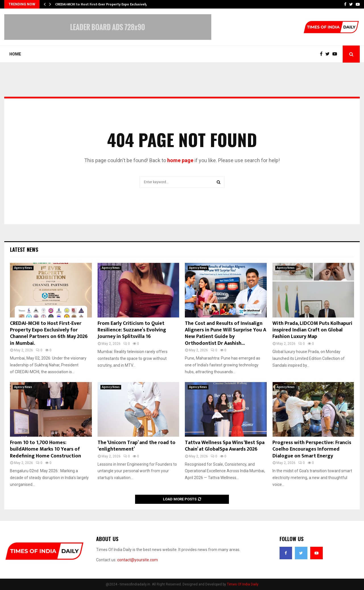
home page (180, 160)
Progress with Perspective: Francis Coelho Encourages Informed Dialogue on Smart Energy (312, 449)
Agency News (23, 268)
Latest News (24, 249)
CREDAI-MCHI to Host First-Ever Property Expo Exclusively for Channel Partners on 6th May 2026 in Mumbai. (49, 333)
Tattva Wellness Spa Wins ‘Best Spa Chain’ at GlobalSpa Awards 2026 (225, 446)
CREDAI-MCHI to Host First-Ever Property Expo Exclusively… (103, 4)
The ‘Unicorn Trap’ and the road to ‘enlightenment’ (136, 446)
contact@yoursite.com (137, 560)
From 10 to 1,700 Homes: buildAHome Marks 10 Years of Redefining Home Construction (45, 449)
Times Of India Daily (243, 584)
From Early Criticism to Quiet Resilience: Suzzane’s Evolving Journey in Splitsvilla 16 (132, 330)
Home (15, 54)
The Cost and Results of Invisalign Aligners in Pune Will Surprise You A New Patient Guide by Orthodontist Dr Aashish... (226, 333)
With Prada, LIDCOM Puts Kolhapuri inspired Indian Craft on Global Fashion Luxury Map (312, 330)
